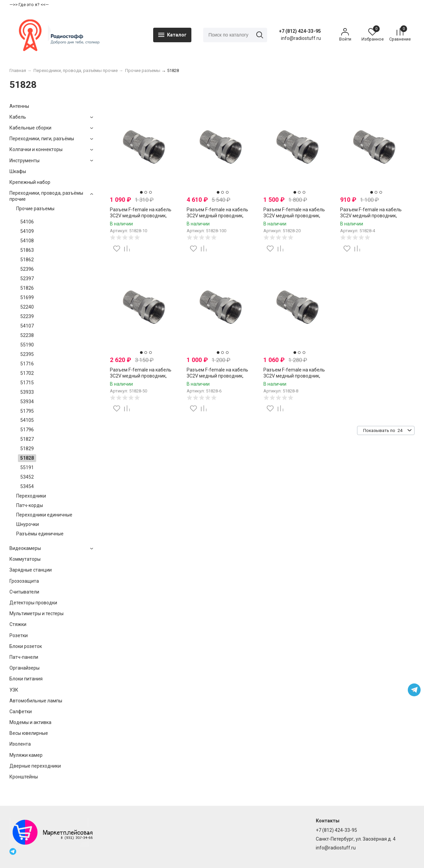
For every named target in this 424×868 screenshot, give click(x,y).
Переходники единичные (44, 516)
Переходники (31, 497)
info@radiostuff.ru (336, 848)
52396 (27, 270)
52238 (27, 336)
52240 (27, 308)
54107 (27, 327)
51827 (27, 440)
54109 (27, 232)
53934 (27, 402)
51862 (27, 261)
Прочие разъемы (35, 210)
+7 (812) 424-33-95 (300, 31)
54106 (27, 223)
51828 (27, 459)
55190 (27, 346)
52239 (27, 317)
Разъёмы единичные (40, 535)
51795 (27, 412)
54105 (27, 421)
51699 (27, 298)
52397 (27, 280)
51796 (27, 431)
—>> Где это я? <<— (29, 5)
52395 (27, 355)
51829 (27, 450)
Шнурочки (28, 525)
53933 (27, 393)
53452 (27, 478)
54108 (27, 242)
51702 (27, 374)
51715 (27, 383)
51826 (27, 289)
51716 (27, 365)
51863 (27, 251)
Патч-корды (30, 506)
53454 (27, 487)
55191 (27, 468)
